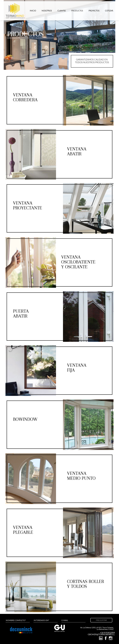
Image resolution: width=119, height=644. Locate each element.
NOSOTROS (47, 11)
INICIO (33, 11)
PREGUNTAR (101, 620)
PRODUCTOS (77, 11)
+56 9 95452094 (107, 633)
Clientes (62, 11)
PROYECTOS (94, 11)
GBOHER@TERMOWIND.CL (101, 634)
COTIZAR (109, 11)
